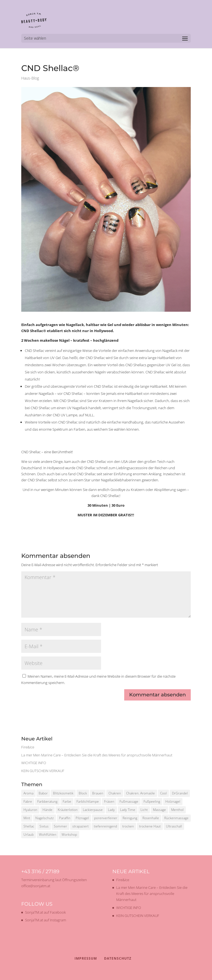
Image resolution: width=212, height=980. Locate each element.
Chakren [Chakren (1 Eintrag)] (115, 793)
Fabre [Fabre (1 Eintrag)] (28, 801)
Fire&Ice (28, 747)
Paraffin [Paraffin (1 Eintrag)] (65, 818)
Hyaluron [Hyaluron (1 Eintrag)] (30, 810)
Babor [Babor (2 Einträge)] (43, 793)
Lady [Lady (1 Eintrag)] (111, 810)
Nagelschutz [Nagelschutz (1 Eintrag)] (45, 818)
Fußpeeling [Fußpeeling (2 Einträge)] (152, 801)
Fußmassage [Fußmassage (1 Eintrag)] (129, 801)
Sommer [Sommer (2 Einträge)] (60, 826)
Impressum (86, 958)
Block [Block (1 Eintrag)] (83, 793)
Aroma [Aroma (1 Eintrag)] (28, 793)
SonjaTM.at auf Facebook (45, 912)
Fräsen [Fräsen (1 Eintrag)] (109, 801)
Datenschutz (118, 958)
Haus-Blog (30, 78)
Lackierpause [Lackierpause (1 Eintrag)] (93, 810)
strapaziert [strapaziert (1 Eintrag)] (80, 826)
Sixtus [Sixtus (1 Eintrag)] (44, 826)
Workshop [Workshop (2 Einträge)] (69, 834)
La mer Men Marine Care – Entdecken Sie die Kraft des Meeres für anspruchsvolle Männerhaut (97, 755)
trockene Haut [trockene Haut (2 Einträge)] (150, 826)
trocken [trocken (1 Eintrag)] (128, 826)
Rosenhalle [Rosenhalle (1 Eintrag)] (151, 818)
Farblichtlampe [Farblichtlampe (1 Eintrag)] (88, 801)
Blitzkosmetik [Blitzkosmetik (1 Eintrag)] (63, 793)
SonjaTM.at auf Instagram (46, 920)
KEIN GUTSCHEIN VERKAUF (43, 771)
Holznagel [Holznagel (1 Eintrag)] (173, 801)
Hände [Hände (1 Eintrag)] (47, 810)
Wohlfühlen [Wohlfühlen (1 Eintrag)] (48, 834)
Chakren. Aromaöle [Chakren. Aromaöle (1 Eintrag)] (141, 793)
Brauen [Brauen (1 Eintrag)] (98, 793)
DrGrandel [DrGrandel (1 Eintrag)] (180, 793)
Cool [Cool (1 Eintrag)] (163, 793)
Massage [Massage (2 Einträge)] (159, 810)
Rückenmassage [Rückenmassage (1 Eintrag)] (176, 818)
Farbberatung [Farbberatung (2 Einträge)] (47, 801)
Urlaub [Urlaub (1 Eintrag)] (29, 834)
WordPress (140, 973)
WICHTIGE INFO (34, 763)
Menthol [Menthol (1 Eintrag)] (177, 810)
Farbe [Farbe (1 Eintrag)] (67, 801)
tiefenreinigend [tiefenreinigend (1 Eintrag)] (105, 826)
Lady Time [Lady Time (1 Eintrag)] (128, 810)
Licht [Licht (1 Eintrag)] (144, 810)
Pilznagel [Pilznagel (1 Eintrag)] (82, 818)
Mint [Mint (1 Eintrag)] (27, 818)
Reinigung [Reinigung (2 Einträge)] (130, 818)
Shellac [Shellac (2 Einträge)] (29, 826)
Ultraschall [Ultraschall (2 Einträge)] (174, 826)
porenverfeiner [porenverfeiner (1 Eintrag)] (106, 818)
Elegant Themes (96, 973)
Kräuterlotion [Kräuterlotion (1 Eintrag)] (68, 810)
